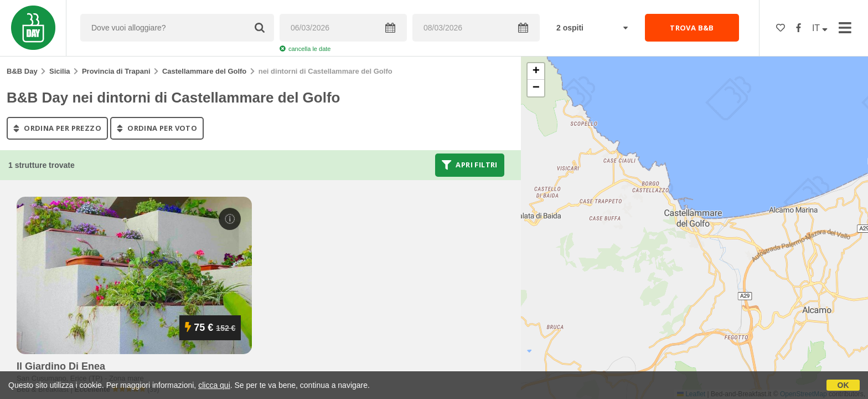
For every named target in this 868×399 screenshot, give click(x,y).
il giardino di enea (61, 366)
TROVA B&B (692, 28)
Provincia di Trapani (116, 71)
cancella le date (305, 49)
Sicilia (60, 71)
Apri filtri (470, 165)
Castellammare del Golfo (204, 71)
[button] (536, 71)
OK (843, 385)
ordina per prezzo (57, 128)
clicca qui (214, 385)
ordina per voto (157, 128)
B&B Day (22, 71)
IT (820, 28)
